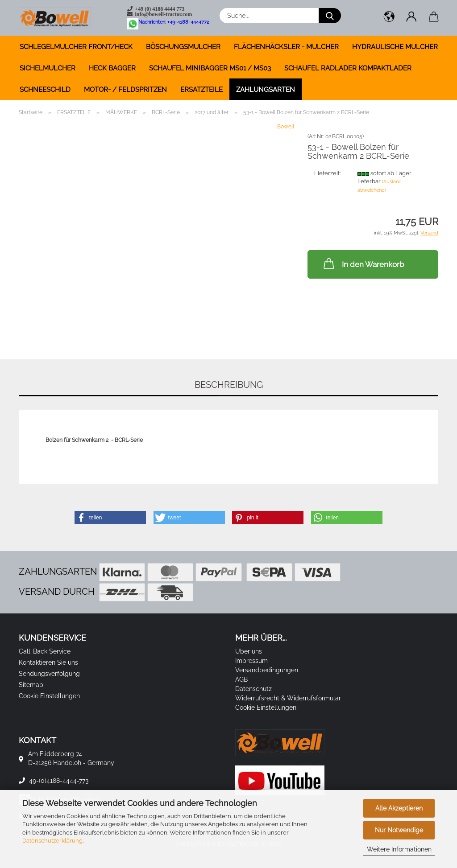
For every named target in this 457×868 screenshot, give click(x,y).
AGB (241, 679)
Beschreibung (229, 385)
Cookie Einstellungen (49, 696)
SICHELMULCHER (48, 68)
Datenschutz (253, 689)
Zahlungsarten (266, 90)
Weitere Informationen (399, 849)
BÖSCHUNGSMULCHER (183, 47)
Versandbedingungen (267, 670)
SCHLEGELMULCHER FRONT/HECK (76, 47)
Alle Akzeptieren (399, 808)
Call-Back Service (45, 651)
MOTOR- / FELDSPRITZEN (125, 90)
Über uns (249, 651)
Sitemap (31, 685)
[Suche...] (330, 16)
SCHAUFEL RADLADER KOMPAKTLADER (348, 68)
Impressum (251, 661)
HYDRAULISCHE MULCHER (395, 47)
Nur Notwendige (399, 830)
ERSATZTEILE (201, 90)
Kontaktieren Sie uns (48, 662)
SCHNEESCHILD (45, 90)
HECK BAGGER (112, 68)
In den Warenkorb (363, 263)
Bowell (286, 127)
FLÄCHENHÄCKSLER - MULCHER (286, 47)
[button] (389, 18)
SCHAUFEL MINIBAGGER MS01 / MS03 (210, 68)
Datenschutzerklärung (52, 841)
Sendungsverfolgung (49, 674)
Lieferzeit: (327, 173)
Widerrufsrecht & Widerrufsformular (288, 698)
